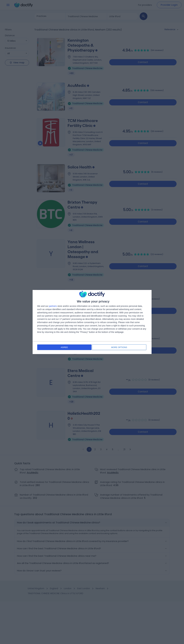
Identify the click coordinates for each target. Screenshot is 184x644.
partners (53, 306)
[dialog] (92, 322)
